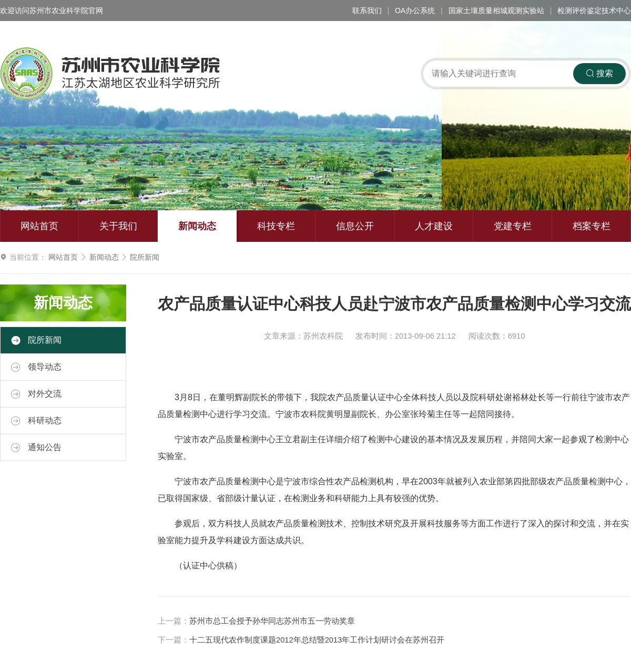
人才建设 (434, 226)
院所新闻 (145, 257)
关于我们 (118, 226)
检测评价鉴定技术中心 (594, 11)
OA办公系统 (415, 11)
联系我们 (367, 11)
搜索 (599, 73)
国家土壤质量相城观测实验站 (496, 11)
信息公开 (355, 226)
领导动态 (36, 367)
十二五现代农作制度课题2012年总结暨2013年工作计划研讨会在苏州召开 (317, 640)
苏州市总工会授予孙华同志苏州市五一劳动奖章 (272, 621)
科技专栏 (276, 226)
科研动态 (36, 421)
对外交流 (36, 394)
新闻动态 (197, 226)
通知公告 (36, 447)
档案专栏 (592, 226)
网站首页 (39, 226)
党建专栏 (513, 226)
